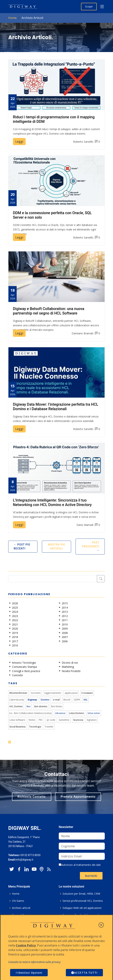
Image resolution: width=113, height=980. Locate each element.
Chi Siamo (18, 901)
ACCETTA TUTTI (84, 973)
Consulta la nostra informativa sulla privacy (34, 962)
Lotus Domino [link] (77, 713)
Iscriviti (91, 876)
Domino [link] (45, 700)
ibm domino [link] (41, 706)
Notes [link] (32, 720)
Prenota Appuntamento (78, 797)
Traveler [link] (49, 727)
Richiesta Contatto (32, 797)
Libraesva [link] (60, 713)
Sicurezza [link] (78, 720)
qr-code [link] (51, 720)
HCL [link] (86, 700)
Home (12, 18)
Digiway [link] (32, 700)
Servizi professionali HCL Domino (83, 901)
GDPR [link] (77, 700)
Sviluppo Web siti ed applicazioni (82, 908)
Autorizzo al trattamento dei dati (80, 865)
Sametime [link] (64, 720)
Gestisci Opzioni (29, 973)
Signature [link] (92, 720)
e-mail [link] (56, 700)
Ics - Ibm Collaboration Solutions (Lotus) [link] (30, 713)
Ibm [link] (29, 706)
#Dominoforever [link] (18, 693)
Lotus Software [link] (17, 720)
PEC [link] (41, 720)
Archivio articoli (21, 908)
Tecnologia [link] (35, 727)
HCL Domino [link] (16, 706)
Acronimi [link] (36, 693)
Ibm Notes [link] (57, 706)
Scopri (89, 6)
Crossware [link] (87, 693)
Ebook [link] (67, 700)
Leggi (19, 142)
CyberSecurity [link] (17, 700)
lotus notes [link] (94, 713)
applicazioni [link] (71, 693)
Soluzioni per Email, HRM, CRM (81, 894)
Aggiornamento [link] (53, 693)
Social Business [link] (17, 727)
